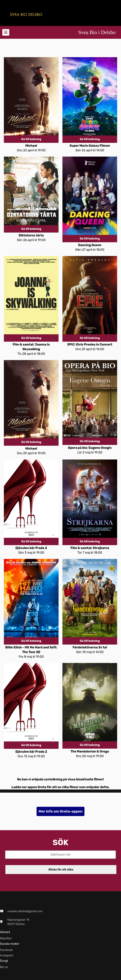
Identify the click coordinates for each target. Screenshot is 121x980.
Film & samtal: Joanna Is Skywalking (31, 347)
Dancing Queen (90, 245)
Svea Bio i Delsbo (97, 32)
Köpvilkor (6, 938)
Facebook (6, 950)
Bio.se (4, 967)
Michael (31, 146)
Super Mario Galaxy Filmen (90, 146)
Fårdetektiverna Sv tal (90, 647)
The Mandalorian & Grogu (90, 751)
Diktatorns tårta (31, 235)
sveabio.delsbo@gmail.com (25, 911)
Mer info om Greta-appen (60, 811)
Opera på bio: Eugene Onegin (90, 448)
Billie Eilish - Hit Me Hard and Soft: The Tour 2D (31, 650)
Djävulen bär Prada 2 (31, 548)
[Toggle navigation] (6, 32)
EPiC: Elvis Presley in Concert (90, 344)
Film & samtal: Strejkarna (90, 548)
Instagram (7, 955)
